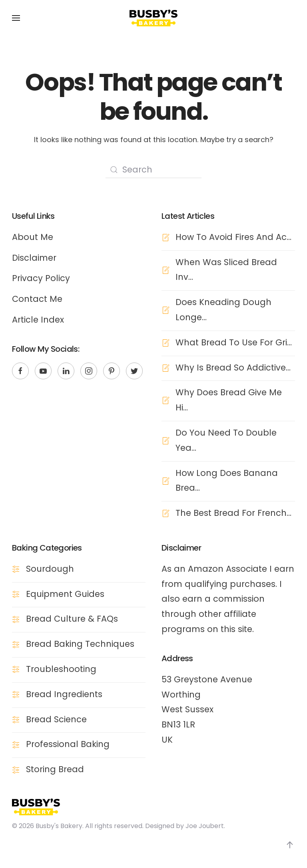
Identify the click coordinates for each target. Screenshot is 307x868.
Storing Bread (55, 769)
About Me (33, 237)
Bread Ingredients (64, 694)
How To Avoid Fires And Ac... (233, 237)
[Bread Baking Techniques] (16, 644)
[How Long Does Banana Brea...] (165, 480)
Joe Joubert (205, 826)
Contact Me (37, 299)
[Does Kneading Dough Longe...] (165, 310)
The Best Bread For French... (233, 513)
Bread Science (56, 719)
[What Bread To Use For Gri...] (165, 342)
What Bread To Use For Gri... (234, 342)
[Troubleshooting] (16, 669)
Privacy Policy (41, 278)
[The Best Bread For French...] (165, 513)
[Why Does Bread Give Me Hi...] (165, 400)
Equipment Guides (65, 594)
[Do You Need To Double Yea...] (165, 440)
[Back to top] (290, 845)
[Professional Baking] (16, 744)
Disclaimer (34, 257)
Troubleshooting (61, 669)
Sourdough (50, 568)
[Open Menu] (16, 18)
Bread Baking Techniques (80, 644)
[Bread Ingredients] (16, 694)
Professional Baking (68, 744)
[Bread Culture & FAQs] (16, 619)
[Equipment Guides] (16, 594)
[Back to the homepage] (153, 18)
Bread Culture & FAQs (72, 619)
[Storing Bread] (16, 769)
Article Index (38, 320)
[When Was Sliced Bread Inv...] (165, 269)
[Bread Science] (16, 719)
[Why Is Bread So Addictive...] (165, 367)
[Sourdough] (16, 568)
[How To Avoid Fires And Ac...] (165, 237)
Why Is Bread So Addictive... (233, 367)
